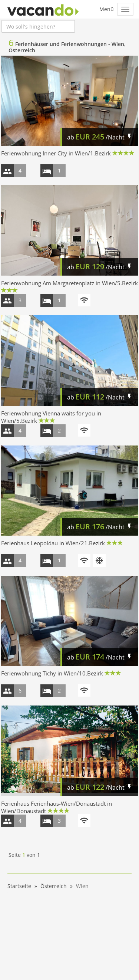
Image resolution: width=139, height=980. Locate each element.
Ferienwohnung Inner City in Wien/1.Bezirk (56, 153)
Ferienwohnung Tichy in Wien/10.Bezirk (52, 673)
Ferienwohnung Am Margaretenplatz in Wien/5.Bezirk (69, 283)
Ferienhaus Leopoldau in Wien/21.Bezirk (53, 543)
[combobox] (38, 26)
